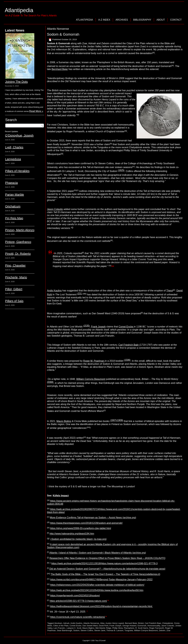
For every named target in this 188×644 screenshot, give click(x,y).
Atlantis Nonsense (91, 623)
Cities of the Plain (61, 626)
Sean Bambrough (56, 277)
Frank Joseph (98, 327)
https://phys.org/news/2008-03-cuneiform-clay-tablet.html (81, 528)
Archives (122, 20)
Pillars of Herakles (17, 171)
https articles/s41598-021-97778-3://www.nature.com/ (78, 601)
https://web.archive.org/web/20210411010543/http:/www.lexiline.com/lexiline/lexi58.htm (97, 590)
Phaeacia (11, 183)
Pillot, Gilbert (14, 289)
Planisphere (129, 628)
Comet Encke (126, 327)
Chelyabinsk (168, 623)
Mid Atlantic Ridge (103, 628)
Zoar (168, 630)
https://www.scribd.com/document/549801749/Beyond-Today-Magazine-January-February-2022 (101, 580)
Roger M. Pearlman (94, 361)
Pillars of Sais (14, 301)
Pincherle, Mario (16, 277)
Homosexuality (154, 626)
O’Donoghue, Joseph (19, 135)
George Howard (129, 626)
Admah (66, 623)
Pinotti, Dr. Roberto (18, 254)
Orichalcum (13, 206)
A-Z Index (104, 20)
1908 (120, 420)
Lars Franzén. (60, 628)
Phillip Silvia (117, 628)
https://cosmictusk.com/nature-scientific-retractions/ (78, 617)
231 (80, 294)
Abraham (58, 623)
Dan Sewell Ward (90, 626)
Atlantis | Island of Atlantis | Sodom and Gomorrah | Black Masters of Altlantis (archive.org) (98, 553)
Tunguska (129, 630)
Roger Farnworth (157, 628)
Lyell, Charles (14, 147)
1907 (113, 420)
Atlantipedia (19, 10)
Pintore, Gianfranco (18, 242)
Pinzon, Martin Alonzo (20, 230)
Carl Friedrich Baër (129, 345)
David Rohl (104, 626)
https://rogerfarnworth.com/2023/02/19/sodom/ (75, 596)
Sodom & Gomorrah (63, 34)
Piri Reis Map (14, 218)
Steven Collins (87, 630)
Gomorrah (142, 626)
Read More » (36, 111)
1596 (127, 360)
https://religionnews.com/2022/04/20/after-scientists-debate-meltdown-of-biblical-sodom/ (97, 585)
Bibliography (142, 20)
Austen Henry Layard (115, 623)
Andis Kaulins (54, 291)
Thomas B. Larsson (115, 630)
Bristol (141, 623)
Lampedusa (13, 159)
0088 (50, 382)
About (161, 20)
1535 (87, 326)
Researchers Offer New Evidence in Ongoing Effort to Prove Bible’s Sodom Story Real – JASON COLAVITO (107, 558)
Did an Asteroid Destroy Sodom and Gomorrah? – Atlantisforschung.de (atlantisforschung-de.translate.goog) (107, 569)
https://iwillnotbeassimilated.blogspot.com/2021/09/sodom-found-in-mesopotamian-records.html (101, 606)
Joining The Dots (16, 82)
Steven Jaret (100, 630)
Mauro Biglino (64, 421)
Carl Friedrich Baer (153, 623)
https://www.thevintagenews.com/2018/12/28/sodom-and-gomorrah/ (86, 523)
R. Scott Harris (142, 628)
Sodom (76, 630)
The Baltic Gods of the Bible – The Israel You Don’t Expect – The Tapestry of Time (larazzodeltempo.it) (105, 574)
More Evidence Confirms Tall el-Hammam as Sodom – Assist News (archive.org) (93, 518)
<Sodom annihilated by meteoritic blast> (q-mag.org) (78, 539)
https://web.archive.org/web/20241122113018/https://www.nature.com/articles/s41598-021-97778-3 (104, 563)
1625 (121, 170)
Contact (176, 20)
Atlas (102, 623)
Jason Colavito (55, 209)
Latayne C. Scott (74, 628)
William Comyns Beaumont (91, 379)
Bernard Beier (131, 623)
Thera (170, 291)
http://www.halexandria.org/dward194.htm (72, 534)
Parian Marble (15, 195)
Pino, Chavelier (15, 265)
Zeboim (162, 630)
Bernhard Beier (60, 69)
